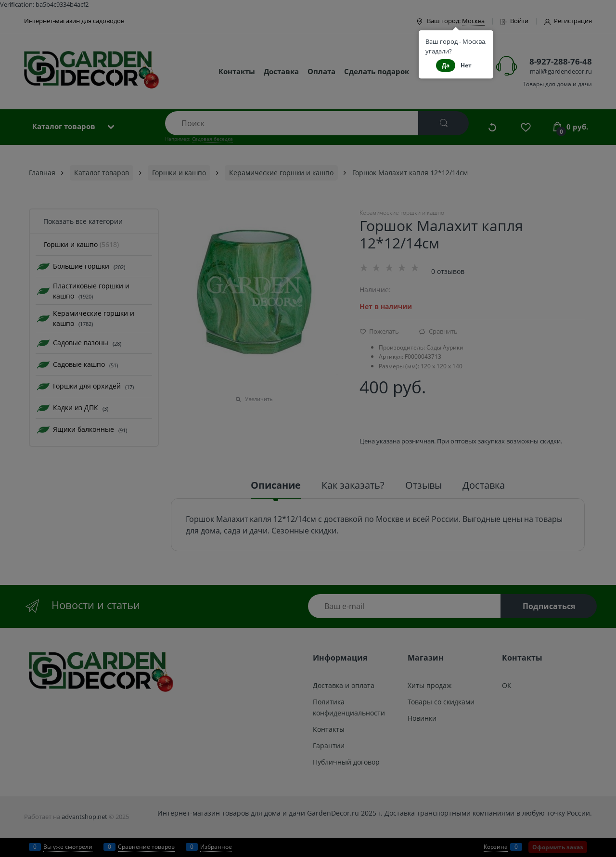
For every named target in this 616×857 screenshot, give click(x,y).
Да (446, 65)
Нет (466, 65)
